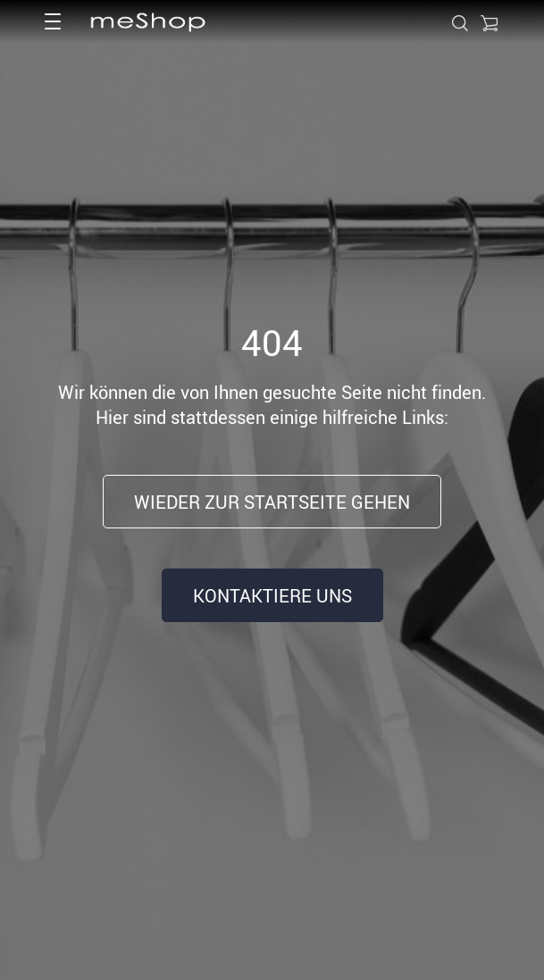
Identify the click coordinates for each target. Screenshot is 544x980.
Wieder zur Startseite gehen (272, 502)
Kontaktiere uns (272, 596)
